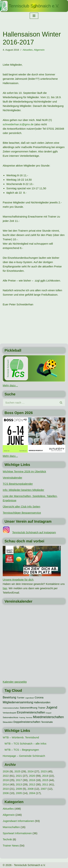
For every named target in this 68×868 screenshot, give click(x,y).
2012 (32, 784)
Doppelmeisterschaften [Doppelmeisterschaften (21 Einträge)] (27, 722)
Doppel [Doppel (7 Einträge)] (49, 713)
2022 (6, 776)
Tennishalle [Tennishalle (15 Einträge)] (47, 722)
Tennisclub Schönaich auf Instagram (34, 532)
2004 (32, 793)
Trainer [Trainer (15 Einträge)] (42, 708)
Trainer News (11, 845)
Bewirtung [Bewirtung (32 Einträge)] (9, 697)
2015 (45, 780)
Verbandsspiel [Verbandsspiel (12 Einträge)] (9, 713)
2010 (6, 789)
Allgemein (39, 50)
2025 (17, 771)
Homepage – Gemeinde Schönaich (24, 756)
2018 (6, 780)
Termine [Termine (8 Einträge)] (29, 717)
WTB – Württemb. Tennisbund (21, 737)
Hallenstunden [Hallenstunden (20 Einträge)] (42, 702)
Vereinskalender (13, 478)
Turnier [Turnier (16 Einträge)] (21, 698)
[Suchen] (30, 403)
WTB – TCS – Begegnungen (22, 750)
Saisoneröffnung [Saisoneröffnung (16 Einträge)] (28, 708)
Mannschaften (11, 827)
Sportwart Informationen (17, 833)
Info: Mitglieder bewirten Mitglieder (23, 490)
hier (5, 588)
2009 (19, 789)
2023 (44, 771)
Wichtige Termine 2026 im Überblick (24, 471)
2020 (32, 776)
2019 (45, 776)
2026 (6, 771)
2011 (45, 784)
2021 (19, 776)
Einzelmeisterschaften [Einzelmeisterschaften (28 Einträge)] (31, 712)
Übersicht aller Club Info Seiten (21, 506)
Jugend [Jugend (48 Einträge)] (52, 707)
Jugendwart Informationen (18, 821)
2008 (31, 789)
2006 (6, 793)
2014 (6, 784)
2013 (19, 784)
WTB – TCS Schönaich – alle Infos (25, 744)
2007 (44, 789)
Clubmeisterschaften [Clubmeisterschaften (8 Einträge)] (11, 708)
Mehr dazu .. (10, 385)
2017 (19, 780)
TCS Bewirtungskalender (18, 484)
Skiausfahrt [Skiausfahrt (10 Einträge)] (8, 722)
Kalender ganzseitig (15, 682)
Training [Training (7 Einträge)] (22, 718)
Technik (7, 839)
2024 (31, 771)
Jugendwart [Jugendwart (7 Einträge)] (30, 698)
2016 (32, 780)
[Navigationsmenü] (34, 16)
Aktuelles (28, 50)
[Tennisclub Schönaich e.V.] (34, 6)
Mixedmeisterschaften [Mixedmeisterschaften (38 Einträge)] (48, 717)
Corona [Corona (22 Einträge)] (39, 698)
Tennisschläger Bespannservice (22, 513)
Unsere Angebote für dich (18, 580)
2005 (19, 793)
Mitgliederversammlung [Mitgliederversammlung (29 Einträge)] (18, 702)
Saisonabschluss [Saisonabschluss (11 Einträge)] (11, 717)
